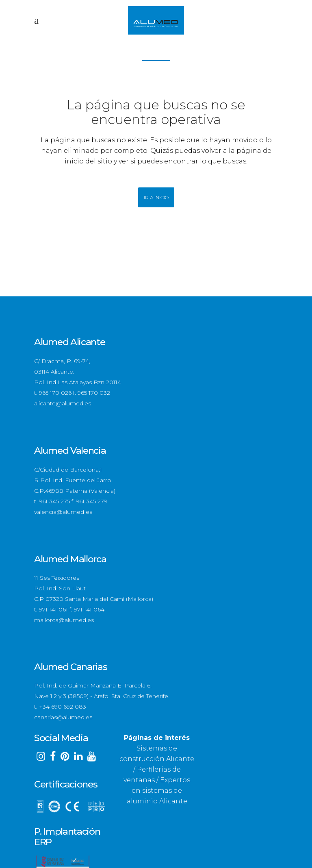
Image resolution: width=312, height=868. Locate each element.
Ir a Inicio (156, 197)
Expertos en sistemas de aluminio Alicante (159, 791)
